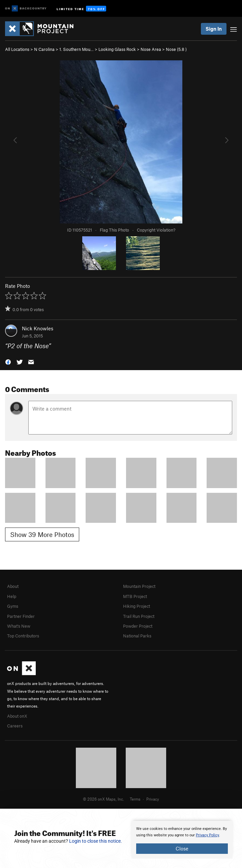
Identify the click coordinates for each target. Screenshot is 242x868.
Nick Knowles (38, 328)
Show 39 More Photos (42, 534)
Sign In (214, 29)
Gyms (13, 606)
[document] (182, 840)
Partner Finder (21, 616)
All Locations (17, 49)
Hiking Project (137, 606)
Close (182, 848)
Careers (15, 726)
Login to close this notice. (96, 841)
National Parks (137, 636)
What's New (19, 626)
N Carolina (44, 49)
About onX (17, 716)
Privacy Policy (207, 835)
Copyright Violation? (156, 230)
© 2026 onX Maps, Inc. (103, 799)
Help (12, 596)
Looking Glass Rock (117, 49)
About (13, 586)
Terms (135, 799)
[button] (8, 362)
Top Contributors (23, 636)
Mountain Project (139, 586)
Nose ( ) (176, 49)
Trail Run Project (139, 616)
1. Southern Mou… (77, 49)
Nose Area (151, 49)
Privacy (153, 799)
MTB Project (135, 596)
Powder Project (138, 626)
